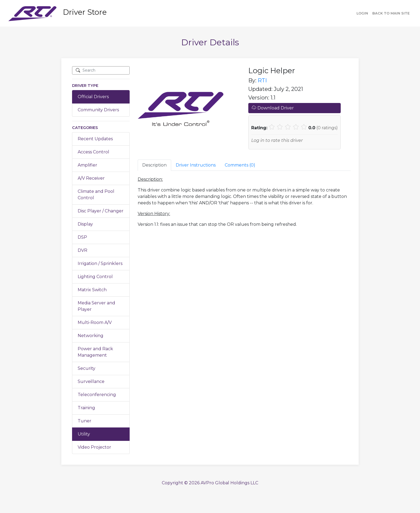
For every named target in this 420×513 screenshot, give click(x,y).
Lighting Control (95, 277)
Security (87, 368)
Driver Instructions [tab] (196, 165)
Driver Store (85, 12)
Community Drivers (98, 110)
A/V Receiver (91, 178)
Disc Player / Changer (101, 211)
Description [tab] (154, 165)
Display (85, 224)
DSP (82, 237)
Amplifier (87, 165)
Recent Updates (95, 139)
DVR (82, 250)
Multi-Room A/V (95, 322)
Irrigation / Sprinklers (100, 263)
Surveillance (91, 381)
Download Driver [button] (273, 108)
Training (86, 408)
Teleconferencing (97, 395)
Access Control (93, 152)
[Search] (101, 70)
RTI (262, 80)
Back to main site (391, 13)
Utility (84, 434)
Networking (91, 336)
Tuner (85, 421)
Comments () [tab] (240, 165)
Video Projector (94, 447)
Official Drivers (93, 97)
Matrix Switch (92, 290)
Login (362, 13)
